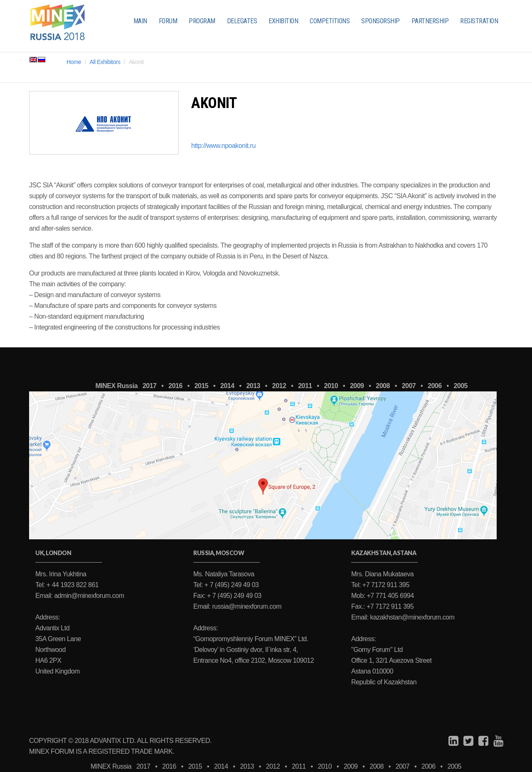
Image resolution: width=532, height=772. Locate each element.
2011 (305, 386)
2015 (202, 386)
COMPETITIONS (330, 21)
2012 (279, 386)
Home (74, 62)
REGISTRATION (479, 21)
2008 (383, 386)
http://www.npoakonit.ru (223, 146)
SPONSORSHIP (381, 21)
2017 (150, 386)
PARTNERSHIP (430, 21)
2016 (175, 386)
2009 (357, 386)
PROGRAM (202, 21)
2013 (253, 386)
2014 (227, 386)
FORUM (168, 21)
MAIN (140, 21)
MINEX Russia (116, 386)
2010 (331, 386)
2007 (409, 386)
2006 (435, 386)
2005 (461, 386)
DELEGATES (242, 21)
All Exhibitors (105, 62)
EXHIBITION (283, 21)
